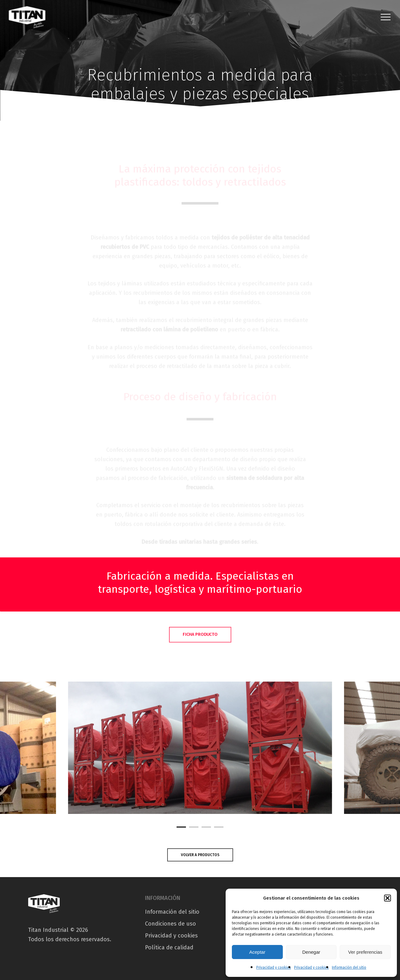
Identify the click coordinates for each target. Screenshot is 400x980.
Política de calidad (169, 947)
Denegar (311, 952)
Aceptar (257, 952)
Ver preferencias (365, 952)
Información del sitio (349, 967)
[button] (387, 898)
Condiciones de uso (170, 924)
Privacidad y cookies (274, 967)
